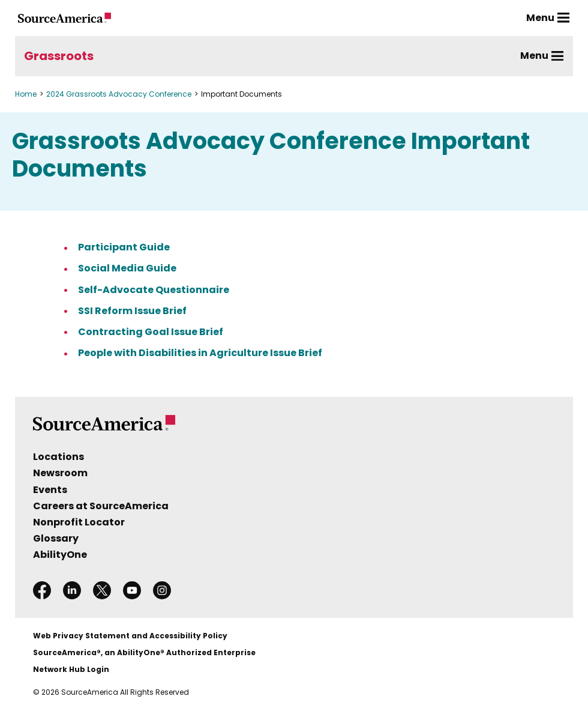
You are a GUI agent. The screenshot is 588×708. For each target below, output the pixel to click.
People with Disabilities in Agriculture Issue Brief (200, 353)
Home (26, 94)
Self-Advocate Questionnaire (154, 290)
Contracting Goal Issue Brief (151, 332)
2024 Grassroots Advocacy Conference (119, 94)
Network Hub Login (71, 669)
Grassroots (59, 56)
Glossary (56, 538)
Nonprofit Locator (79, 522)
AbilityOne (60, 555)
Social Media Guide (127, 268)
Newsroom (60, 473)
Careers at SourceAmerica (101, 506)
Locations (58, 457)
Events (50, 490)
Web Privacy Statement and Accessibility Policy (130, 636)
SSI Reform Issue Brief (132, 311)
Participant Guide (124, 247)
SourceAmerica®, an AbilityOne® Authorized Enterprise (144, 652)
